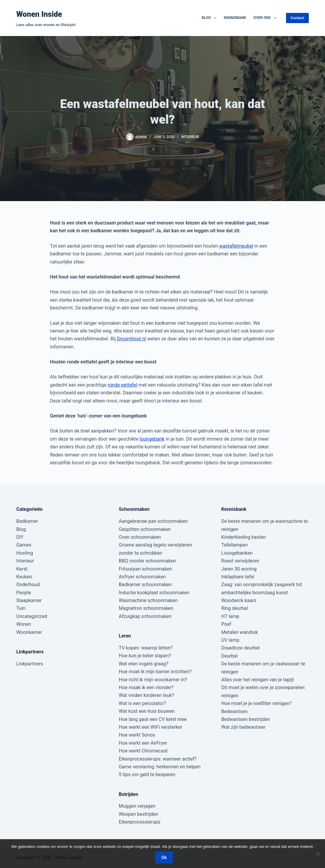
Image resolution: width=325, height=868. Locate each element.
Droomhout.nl (132, 339)
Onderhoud (28, 585)
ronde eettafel (123, 385)
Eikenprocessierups (140, 822)
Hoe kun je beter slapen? (145, 656)
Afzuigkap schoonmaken (145, 616)
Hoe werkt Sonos (137, 735)
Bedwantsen (234, 711)
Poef (226, 624)
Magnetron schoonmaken (146, 608)
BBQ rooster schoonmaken (147, 561)
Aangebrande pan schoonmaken (153, 521)
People (24, 593)
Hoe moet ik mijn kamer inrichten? (155, 672)
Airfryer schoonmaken (142, 577)
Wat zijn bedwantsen (243, 727)
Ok (164, 857)
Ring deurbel (235, 608)
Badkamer (27, 521)
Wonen (24, 624)
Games (24, 545)
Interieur (190, 137)
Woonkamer (29, 632)
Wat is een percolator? (143, 703)
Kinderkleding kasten (244, 537)
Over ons (266, 18)
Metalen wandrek (239, 632)
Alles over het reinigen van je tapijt (257, 680)
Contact (297, 18)
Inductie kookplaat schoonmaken (154, 593)
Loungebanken (237, 553)
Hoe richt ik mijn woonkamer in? (153, 680)
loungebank (152, 439)
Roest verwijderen (240, 561)
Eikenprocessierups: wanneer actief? (158, 759)
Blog (210, 18)
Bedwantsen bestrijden (245, 719)
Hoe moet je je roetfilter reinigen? (256, 703)
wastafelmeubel (236, 246)
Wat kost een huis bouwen (147, 711)
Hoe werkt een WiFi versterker (151, 727)
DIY (20, 537)
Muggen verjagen (137, 806)
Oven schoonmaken (140, 537)
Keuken (24, 577)
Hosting (25, 553)
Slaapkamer (29, 600)
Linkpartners (30, 664)
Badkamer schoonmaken (145, 585)
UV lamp (230, 640)
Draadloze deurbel (240, 648)
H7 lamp (230, 616)
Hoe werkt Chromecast (143, 751)
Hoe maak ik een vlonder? (146, 687)
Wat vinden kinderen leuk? (146, 695)
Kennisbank (235, 18)
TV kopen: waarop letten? (146, 648)
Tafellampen (234, 545)
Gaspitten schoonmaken (145, 529)
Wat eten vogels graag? (144, 664)
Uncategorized (32, 616)
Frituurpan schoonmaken (145, 569)
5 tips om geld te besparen (147, 775)
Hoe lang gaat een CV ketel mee (153, 719)
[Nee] (317, 854)
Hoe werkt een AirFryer (143, 743)
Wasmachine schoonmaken (148, 600)
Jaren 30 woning (239, 569)
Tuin (21, 608)
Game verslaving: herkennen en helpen (160, 767)
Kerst (22, 569)
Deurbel (229, 656)
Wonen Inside (39, 14)
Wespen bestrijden (138, 814)
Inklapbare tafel (238, 577)
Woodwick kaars (239, 600)
